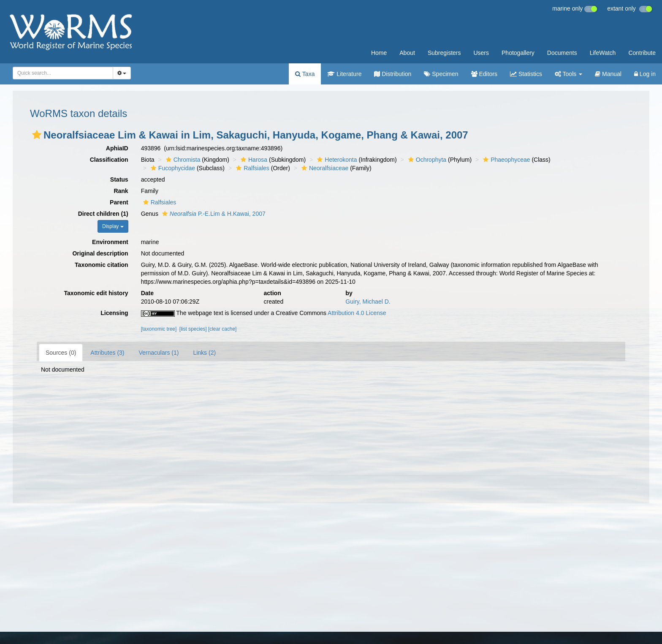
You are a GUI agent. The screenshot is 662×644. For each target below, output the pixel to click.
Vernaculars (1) (159, 353)
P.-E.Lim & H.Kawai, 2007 (213, 214)
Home (379, 53)
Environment (110, 242)
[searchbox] (60, 73)
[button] (37, 135)
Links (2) (204, 353)
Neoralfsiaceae (324, 168)
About (407, 53)
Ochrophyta (426, 160)
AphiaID (117, 148)
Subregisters (444, 53)
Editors (484, 74)
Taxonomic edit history (96, 293)
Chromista (182, 160)
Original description (100, 253)
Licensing (114, 313)
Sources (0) (61, 353)
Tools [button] (568, 74)
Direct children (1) (103, 214)
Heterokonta (336, 160)
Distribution (393, 74)
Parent (119, 202)
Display (113, 226)
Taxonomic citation (102, 265)
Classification (109, 160)
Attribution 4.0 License (357, 313)
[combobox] (63, 73)
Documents (562, 53)
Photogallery (518, 53)
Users (481, 53)
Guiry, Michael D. (368, 302)
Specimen (441, 74)
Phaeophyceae (505, 160)
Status (119, 179)
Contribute (642, 53)
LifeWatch (603, 53)
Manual (608, 74)
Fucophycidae (172, 168)
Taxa (305, 74)
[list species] (193, 329)
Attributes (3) (107, 353)
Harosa (253, 160)
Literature (344, 74)
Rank (121, 191)
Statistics (526, 74)
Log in (645, 74)
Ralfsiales (252, 168)
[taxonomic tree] (159, 329)
